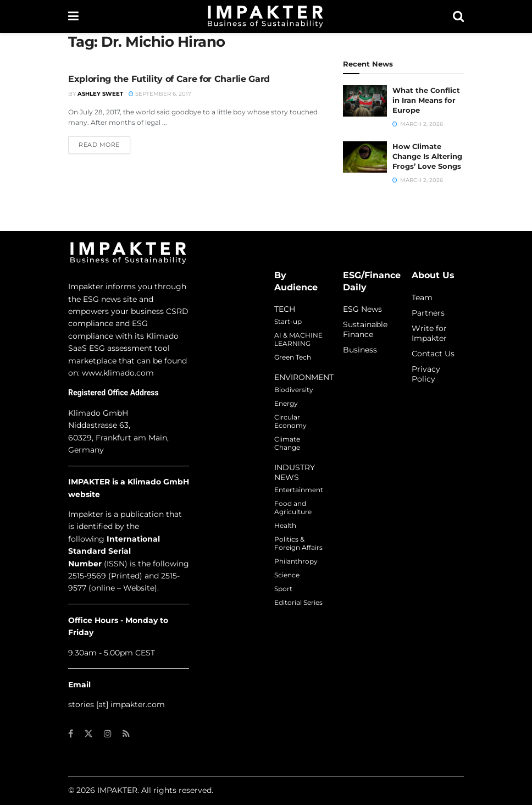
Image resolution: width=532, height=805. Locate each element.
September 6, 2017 (160, 94)
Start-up (288, 321)
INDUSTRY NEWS (295, 472)
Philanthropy (296, 561)
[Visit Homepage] (265, 16)
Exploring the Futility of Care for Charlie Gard (169, 79)
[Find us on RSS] (126, 734)
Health (285, 525)
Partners (428, 313)
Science (287, 575)
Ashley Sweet (100, 94)
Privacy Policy (426, 374)
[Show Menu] (73, 16)
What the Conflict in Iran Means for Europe (426, 100)
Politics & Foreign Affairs (298, 543)
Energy (286, 403)
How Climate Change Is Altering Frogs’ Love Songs (427, 156)
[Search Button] (458, 16)
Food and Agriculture (293, 508)
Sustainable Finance (365, 329)
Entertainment (299, 490)
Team (422, 297)
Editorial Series (298, 602)
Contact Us (433, 354)
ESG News (362, 309)
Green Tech (293, 357)
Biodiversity (294, 390)
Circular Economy (290, 421)
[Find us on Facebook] (71, 734)
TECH (285, 309)
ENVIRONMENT (304, 377)
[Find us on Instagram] (108, 734)
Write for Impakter (429, 333)
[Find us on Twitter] (88, 734)
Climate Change (287, 443)
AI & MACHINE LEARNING (298, 339)
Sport (283, 589)
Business (360, 350)
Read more (104, 144)
